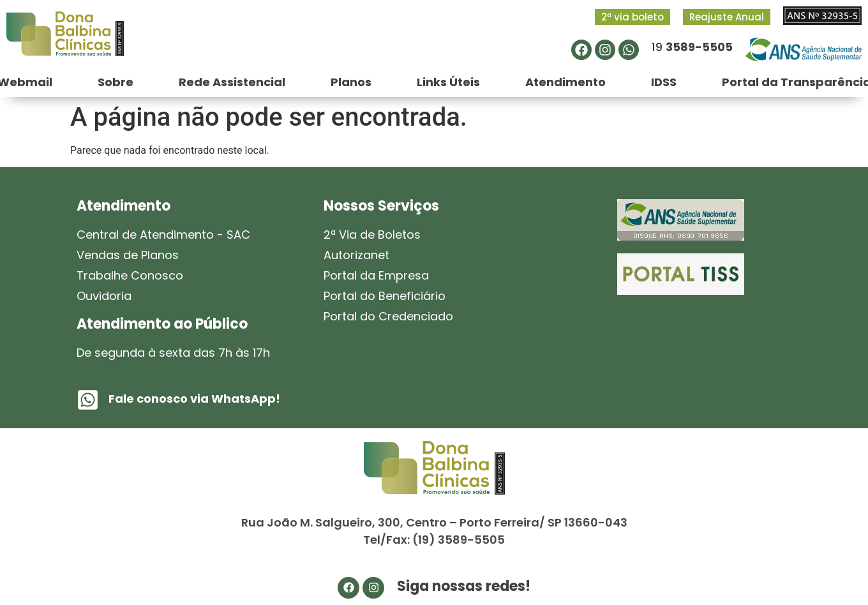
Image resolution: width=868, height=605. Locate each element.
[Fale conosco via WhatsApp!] (88, 400)
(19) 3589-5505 (459, 540)
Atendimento (565, 82)
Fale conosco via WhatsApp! (194, 399)
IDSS (664, 82)
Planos (351, 82)
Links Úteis (448, 82)
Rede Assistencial (232, 82)
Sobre (116, 82)
